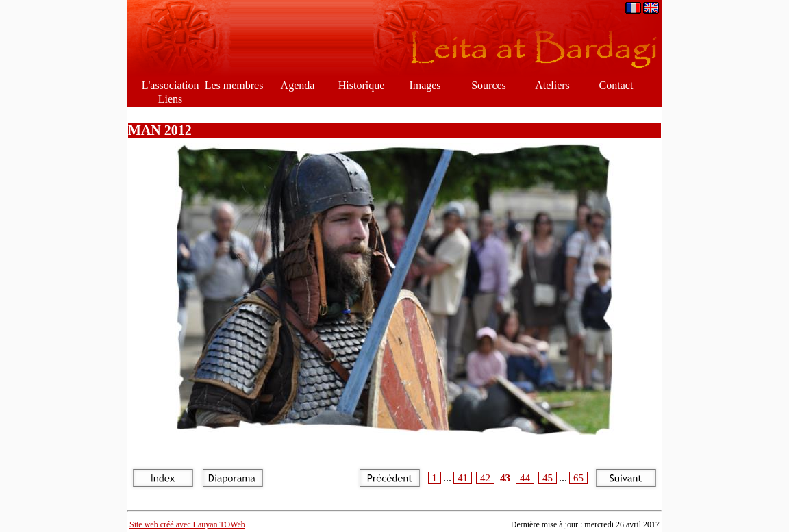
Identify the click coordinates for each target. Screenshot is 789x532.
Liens (171, 99)
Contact (616, 85)
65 (578, 478)
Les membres (234, 85)
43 (505, 478)
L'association (171, 85)
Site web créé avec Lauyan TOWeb (187, 524)
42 (485, 478)
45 (548, 478)
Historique (362, 85)
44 (525, 478)
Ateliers (552, 85)
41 (463, 478)
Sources (489, 85)
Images (425, 85)
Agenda (298, 85)
